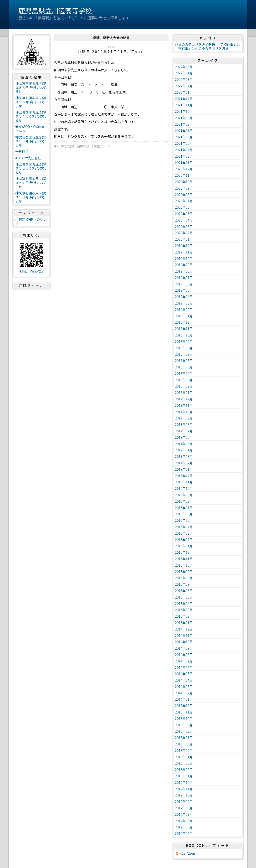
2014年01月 (184, 699)
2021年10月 (184, 111)
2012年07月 (184, 814)
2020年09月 (184, 188)
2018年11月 (184, 329)
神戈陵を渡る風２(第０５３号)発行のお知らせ (31, 141)
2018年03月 (184, 380)
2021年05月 (184, 143)
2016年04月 (184, 527)
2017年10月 (184, 412)
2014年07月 (184, 661)
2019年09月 (184, 265)
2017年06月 (184, 437)
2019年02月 (184, 310)
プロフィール (31, 285)
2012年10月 (184, 795)
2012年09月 (184, 801)
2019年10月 (184, 258)
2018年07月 (184, 354)
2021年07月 (184, 131)
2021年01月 (184, 163)
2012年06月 (184, 821)
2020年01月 (184, 239)
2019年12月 (184, 246)
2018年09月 (184, 341)
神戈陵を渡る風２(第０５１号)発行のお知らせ (31, 183)
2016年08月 (184, 501)
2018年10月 (184, 335)
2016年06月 (184, 514)
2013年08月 (184, 731)
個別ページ (102, 146)
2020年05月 (184, 214)
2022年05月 (184, 67)
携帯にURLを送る (32, 272)
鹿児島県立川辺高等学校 (55, 10)
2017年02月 (184, 463)
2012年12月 (184, 782)
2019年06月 (184, 284)
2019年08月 (184, 271)
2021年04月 (184, 150)
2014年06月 (184, 667)
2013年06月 (184, 744)
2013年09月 (184, 725)
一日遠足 (22, 151)
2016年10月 (184, 488)
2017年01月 (184, 469)
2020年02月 (184, 233)
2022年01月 (184, 92)
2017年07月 (184, 431)
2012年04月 (184, 833)
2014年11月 (184, 635)
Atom (191, 853)
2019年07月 (184, 278)
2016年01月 (184, 546)
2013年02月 (184, 770)
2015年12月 (184, 552)
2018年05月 (184, 367)
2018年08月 (184, 348)
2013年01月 (184, 776)
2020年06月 (184, 207)
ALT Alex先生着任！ (30, 158)
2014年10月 (184, 642)
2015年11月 (184, 559)
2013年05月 (184, 750)
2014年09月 (184, 648)
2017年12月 (184, 399)
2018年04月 (184, 373)
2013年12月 (184, 706)
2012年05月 (184, 827)
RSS (182, 853)
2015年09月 (184, 572)
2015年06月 (184, 591)
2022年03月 (184, 79)
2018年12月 (184, 322)
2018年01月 (184, 393)
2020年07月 (184, 201)
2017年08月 (184, 424)
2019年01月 (184, 316)
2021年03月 (184, 156)
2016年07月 (184, 508)
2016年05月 (184, 520)
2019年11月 (184, 252)
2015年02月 (184, 616)
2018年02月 (184, 386)
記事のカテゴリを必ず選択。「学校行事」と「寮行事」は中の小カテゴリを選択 (207, 46)
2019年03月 (184, 303)
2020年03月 (184, 227)
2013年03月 (184, 763)
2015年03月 (184, 610)
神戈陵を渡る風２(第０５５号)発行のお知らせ (31, 102)
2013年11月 (184, 712)
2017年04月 (184, 450)
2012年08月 (184, 808)
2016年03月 (184, 533)
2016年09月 (184, 495)
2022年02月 (184, 86)
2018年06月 (184, 361)
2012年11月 (184, 789)
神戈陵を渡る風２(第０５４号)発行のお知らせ (31, 116)
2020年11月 (184, 175)
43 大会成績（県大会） (73, 146)
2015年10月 (184, 565)
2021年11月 (184, 105)
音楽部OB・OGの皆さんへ (30, 129)
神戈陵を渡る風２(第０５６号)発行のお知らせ (31, 88)
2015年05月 (184, 597)
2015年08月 (184, 578)
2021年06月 (184, 137)
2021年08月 (184, 124)
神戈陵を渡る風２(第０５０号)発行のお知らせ (31, 197)
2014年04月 (184, 680)
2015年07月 (184, 584)
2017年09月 (184, 418)
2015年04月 (184, 604)
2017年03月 (184, 456)
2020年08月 (184, 195)
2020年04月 (184, 220)
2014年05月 (184, 674)
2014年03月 (184, 687)
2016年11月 (184, 482)
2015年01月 (184, 623)
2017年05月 (184, 444)
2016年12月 (184, 476)
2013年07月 (184, 738)
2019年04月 (184, 297)
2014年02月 (184, 693)
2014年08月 (184, 655)
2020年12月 (184, 169)
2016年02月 (184, 540)
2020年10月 (184, 182)
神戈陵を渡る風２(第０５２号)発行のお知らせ (31, 168)
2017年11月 (184, 405)
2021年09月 (184, 118)
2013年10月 (184, 718)
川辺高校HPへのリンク (31, 221)
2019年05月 (184, 290)
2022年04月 (184, 73)
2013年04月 (184, 757)
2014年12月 (184, 629)
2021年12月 (184, 99)
